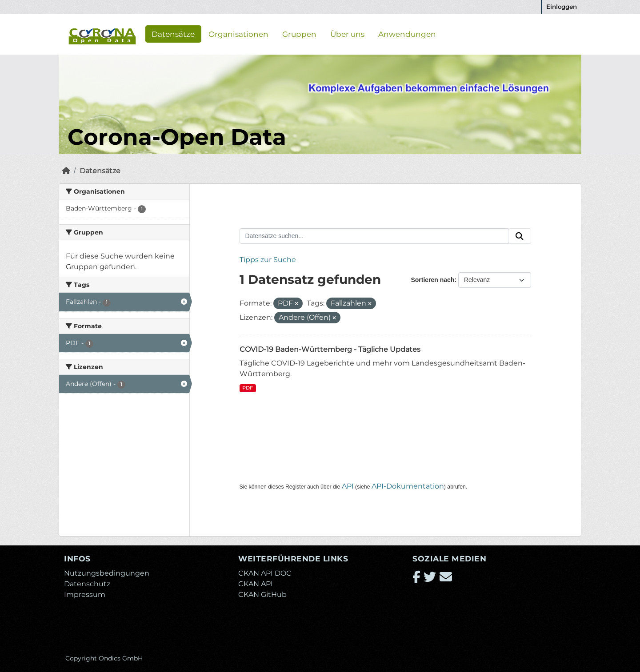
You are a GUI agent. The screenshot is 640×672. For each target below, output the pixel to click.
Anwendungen (407, 34)
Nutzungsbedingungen (107, 573)
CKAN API (256, 584)
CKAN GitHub (262, 594)
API (348, 486)
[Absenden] (520, 236)
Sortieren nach (432, 280)
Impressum (85, 594)
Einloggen (562, 7)
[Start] (66, 171)
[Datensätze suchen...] (374, 236)
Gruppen (299, 34)
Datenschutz (87, 584)
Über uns (347, 34)
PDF (248, 388)
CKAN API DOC (265, 573)
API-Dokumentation (408, 486)
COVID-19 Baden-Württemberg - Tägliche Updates (330, 349)
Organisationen (238, 34)
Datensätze (173, 34)
